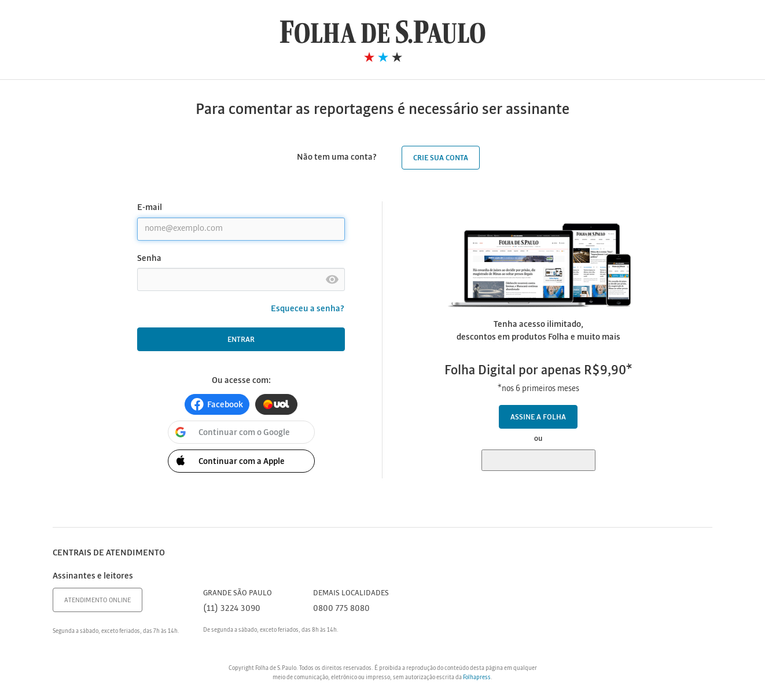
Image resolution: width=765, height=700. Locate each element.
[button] (217, 404)
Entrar (241, 340)
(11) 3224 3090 (232, 609)
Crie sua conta (441, 158)
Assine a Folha (538, 417)
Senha (149, 259)
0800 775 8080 (341, 609)
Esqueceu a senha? (308, 309)
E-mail (150, 208)
